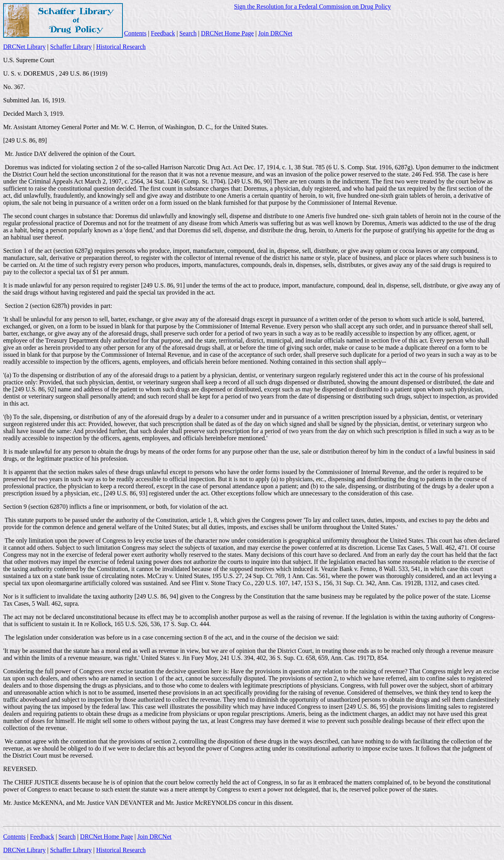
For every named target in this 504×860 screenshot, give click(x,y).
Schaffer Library (71, 47)
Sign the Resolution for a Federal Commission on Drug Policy (312, 6)
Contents (135, 33)
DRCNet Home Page (227, 33)
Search (188, 33)
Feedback (163, 33)
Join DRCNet (275, 33)
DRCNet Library (24, 47)
